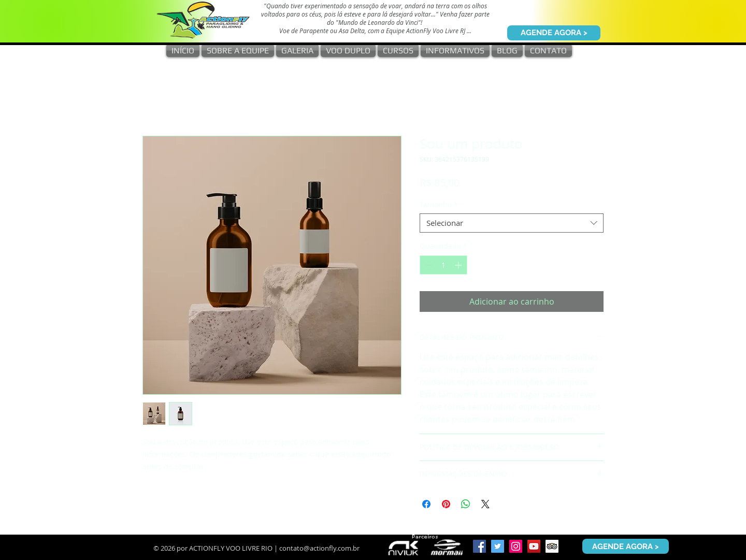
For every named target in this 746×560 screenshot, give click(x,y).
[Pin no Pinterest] (446, 504)
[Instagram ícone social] (516, 546)
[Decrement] (428, 265)
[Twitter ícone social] (498, 546)
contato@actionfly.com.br (319, 548)
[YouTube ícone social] (534, 546)
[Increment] (459, 265)
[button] (297, 51)
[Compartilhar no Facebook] (426, 504)
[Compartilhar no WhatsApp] (466, 504)
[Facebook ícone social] (479, 546)
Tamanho (439, 205)
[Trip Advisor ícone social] (552, 546)
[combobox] (512, 223)
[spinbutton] (443, 265)
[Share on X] (485, 504)
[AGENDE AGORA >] (554, 33)
